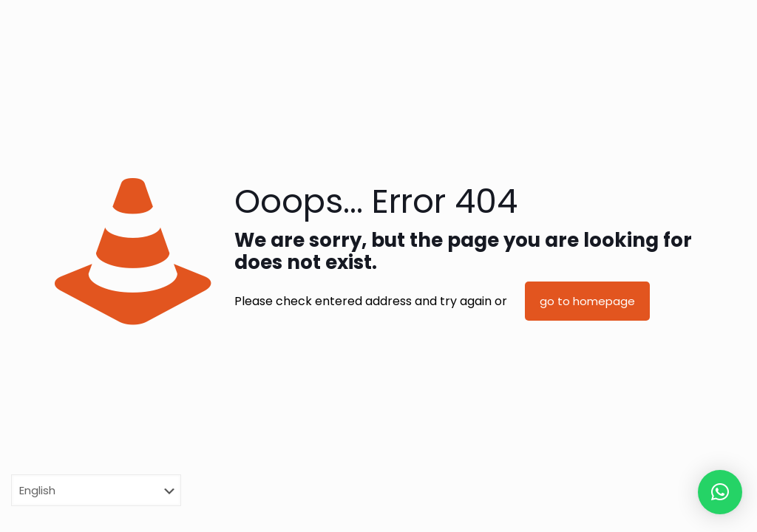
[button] (720, 492)
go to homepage (587, 301)
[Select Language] (96, 490)
